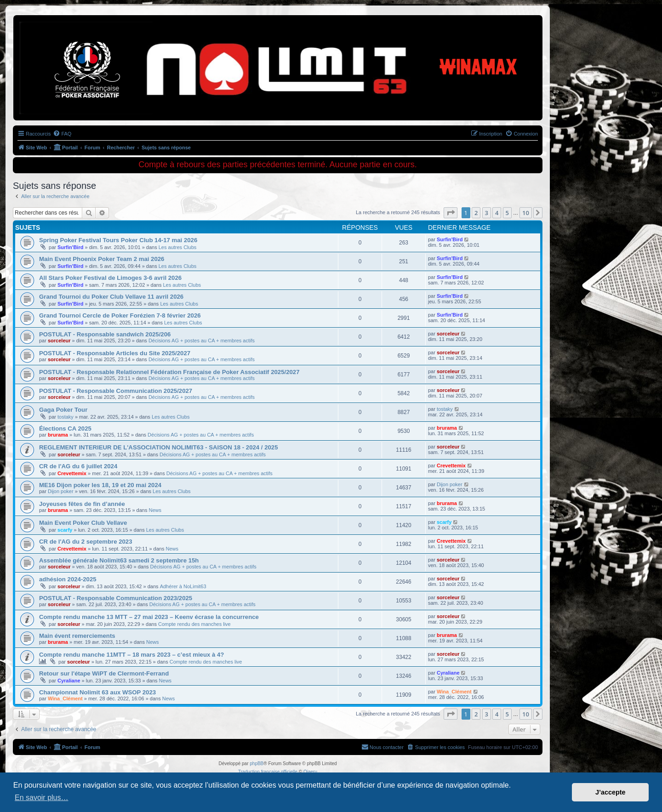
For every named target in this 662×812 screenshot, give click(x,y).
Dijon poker (61, 491)
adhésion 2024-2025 (68, 579)
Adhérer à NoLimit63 (183, 586)
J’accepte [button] (611, 792)
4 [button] (497, 213)
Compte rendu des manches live (194, 624)
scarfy (65, 530)
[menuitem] (62, 134)
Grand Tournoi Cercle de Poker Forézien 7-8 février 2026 (120, 315)
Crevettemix (72, 473)
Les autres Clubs (178, 247)
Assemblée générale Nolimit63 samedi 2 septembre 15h (119, 560)
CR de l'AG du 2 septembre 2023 (86, 542)
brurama (58, 435)
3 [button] (487, 213)
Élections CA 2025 (65, 429)
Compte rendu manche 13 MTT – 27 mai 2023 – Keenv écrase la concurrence (149, 617)
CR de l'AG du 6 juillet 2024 (78, 466)
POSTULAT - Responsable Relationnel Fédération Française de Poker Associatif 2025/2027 (169, 372)
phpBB (257, 764)
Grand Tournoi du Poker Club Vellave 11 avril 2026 (111, 297)
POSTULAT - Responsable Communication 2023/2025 (116, 598)
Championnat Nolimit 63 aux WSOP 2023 (97, 692)
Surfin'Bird (70, 247)
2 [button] (476, 213)
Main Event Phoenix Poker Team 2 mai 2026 (102, 259)
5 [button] (507, 213)
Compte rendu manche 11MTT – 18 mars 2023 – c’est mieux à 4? (131, 655)
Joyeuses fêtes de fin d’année (82, 504)
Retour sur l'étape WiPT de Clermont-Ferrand (104, 673)
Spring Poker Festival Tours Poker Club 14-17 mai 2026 (118, 240)
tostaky (66, 417)
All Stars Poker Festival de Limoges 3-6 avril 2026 (110, 278)
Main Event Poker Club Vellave (83, 523)
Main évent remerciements (77, 636)
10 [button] (526, 213)
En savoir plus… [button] (42, 798)
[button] (451, 213)
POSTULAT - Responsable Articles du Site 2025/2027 (115, 353)
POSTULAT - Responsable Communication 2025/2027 (116, 391)
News (155, 510)
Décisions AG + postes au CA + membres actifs (202, 341)
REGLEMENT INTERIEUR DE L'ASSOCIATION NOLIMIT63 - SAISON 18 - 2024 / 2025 (159, 447)
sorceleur (59, 341)
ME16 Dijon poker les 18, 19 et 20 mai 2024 (100, 485)
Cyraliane (69, 681)
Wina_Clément (65, 698)
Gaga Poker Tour (63, 410)
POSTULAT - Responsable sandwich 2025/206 (105, 334)
